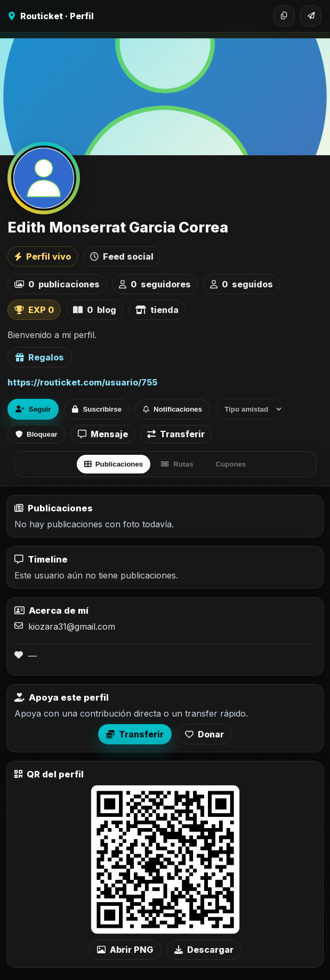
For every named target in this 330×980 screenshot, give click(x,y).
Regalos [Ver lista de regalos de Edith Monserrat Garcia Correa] (40, 357)
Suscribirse (97, 409)
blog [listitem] (95, 310)
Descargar (204, 950)
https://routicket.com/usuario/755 (82, 382)
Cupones (231, 464)
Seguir (33, 409)
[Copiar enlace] (284, 16)
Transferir (176, 434)
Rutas (177, 464)
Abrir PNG (125, 950)
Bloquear (37, 434)
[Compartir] (311, 16)
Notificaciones (172, 409)
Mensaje (103, 434)
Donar (204, 734)
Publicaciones (114, 464)
